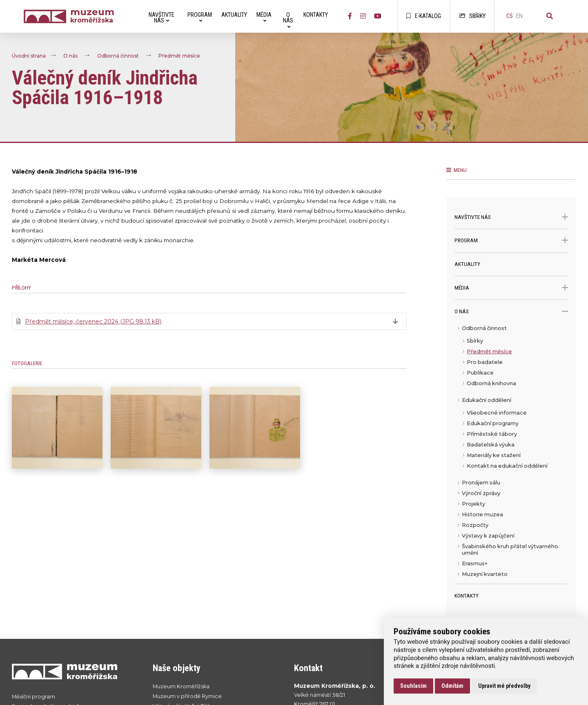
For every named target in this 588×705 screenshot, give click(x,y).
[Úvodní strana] (47, 17)
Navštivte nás (511, 217)
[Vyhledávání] (550, 16)
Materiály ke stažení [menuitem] (494, 455)
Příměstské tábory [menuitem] (492, 434)
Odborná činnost (118, 56)
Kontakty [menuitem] (316, 15)
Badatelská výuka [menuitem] (491, 445)
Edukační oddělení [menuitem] (487, 400)
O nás (70, 56)
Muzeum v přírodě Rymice (187, 696)
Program (511, 240)
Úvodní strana (29, 56)
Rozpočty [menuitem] (475, 525)
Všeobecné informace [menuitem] (497, 413)
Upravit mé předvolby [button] (504, 686)
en (519, 16)
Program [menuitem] (200, 17)
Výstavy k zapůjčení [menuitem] (488, 536)
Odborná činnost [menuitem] (484, 328)
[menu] (511, 453)
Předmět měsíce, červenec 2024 (93, 321)
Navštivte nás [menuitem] (161, 18)
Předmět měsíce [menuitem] (489, 351)
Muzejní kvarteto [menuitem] (485, 574)
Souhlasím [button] (413, 686)
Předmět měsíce (179, 56)
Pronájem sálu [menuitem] (481, 483)
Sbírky (472, 16)
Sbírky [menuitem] (475, 341)
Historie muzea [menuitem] (482, 514)
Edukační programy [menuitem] (493, 423)
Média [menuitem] (264, 17)
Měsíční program (33, 697)
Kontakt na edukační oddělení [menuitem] (507, 466)
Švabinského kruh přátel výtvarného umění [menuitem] (510, 550)
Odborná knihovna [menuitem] (491, 383)
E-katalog (424, 16)
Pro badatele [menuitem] (485, 362)
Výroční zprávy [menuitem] (481, 493)
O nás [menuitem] (288, 20)
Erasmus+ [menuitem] (475, 563)
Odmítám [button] (452, 686)
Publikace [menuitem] (480, 373)
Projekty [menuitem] (473, 504)
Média (511, 288)
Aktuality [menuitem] (234, 15)
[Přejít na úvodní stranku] (74, 671)
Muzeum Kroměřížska (181, 686)
